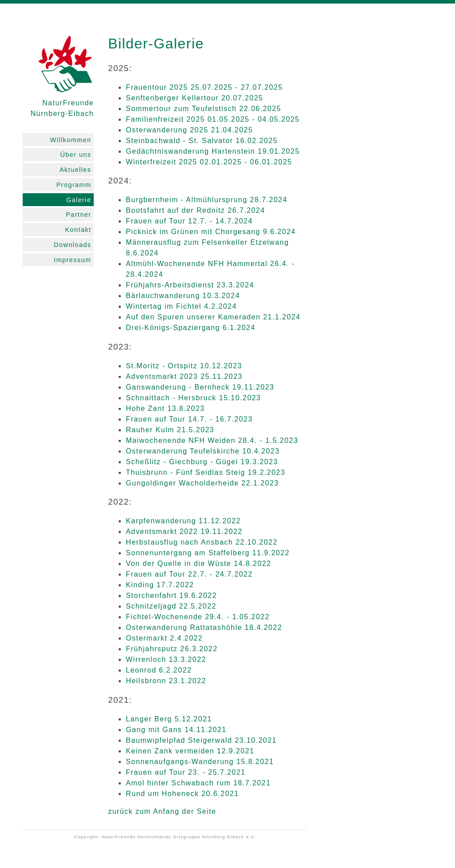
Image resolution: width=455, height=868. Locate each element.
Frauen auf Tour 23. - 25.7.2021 (186, 772)
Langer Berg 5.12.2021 (169, 719)
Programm (74, 185)
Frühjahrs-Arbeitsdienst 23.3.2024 (190, 285)
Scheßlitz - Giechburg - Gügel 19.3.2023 (202, 462)
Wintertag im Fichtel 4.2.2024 (181, 306)
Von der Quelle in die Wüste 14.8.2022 (198, 563)
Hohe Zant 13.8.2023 (165, 408)
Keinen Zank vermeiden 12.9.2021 (190, 751)
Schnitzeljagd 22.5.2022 (171, 606)
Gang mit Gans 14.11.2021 (176, 730)
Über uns (76, 155)
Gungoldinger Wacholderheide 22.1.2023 (202, 483)
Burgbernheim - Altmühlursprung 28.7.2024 (207, 200)
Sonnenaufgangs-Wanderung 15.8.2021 (200, 762)
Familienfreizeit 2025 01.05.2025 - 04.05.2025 (213, 119)
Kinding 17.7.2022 (160, 585)
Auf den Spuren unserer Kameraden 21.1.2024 (213, 317)
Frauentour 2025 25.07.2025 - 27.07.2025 (204, 87)
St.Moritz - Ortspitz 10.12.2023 (184, 366)
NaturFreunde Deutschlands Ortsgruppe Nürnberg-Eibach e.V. (179, 837)
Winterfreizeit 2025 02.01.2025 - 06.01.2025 (209, 162)
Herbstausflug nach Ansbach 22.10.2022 (202, 542)
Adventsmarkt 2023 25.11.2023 (184, 376)
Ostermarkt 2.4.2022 (164, 638)
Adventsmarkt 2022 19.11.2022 (184, 532)
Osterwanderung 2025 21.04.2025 (189, 130)
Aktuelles (75, 170)
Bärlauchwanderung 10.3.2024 (183, 296)
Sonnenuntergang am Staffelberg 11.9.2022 (208, 553)
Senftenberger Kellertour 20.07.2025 (194, 98)
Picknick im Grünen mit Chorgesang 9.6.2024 (211, 232)
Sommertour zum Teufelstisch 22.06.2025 (204, 109)
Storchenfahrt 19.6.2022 (171, 595)
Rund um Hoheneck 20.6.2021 (182, 794)
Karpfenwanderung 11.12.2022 (183, 521)
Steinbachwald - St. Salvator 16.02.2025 (202, 141)
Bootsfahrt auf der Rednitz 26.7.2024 (195, 210)
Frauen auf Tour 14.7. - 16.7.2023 (189, 419)
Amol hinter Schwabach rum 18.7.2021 (198, 783)
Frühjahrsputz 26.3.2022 (172, 649)
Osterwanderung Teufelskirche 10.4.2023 (203, 451)
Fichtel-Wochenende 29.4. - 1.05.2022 (198, 617)
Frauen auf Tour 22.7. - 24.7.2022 (189, 574)
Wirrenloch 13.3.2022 (166, 659)
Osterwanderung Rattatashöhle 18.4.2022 (204, 627)
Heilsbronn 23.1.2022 (166, 681)
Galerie (79, 200)
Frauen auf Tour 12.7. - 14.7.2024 (189, 221)
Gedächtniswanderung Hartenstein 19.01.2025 (213, 151)
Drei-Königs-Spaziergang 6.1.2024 (191, 328)
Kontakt (78, 230)
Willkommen (71, 140)
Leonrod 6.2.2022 (159, 670)
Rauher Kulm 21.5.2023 (170, 430)
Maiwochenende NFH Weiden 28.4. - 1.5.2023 (212, 440)
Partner (78, 215)
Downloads (72, 245)
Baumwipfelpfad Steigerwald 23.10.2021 (201, 740)
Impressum (72, 260)
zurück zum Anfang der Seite (162, 811)
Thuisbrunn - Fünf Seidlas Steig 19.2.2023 (206, 472)
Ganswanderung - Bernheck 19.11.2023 (200, 387)
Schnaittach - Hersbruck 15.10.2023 (193, 398)
